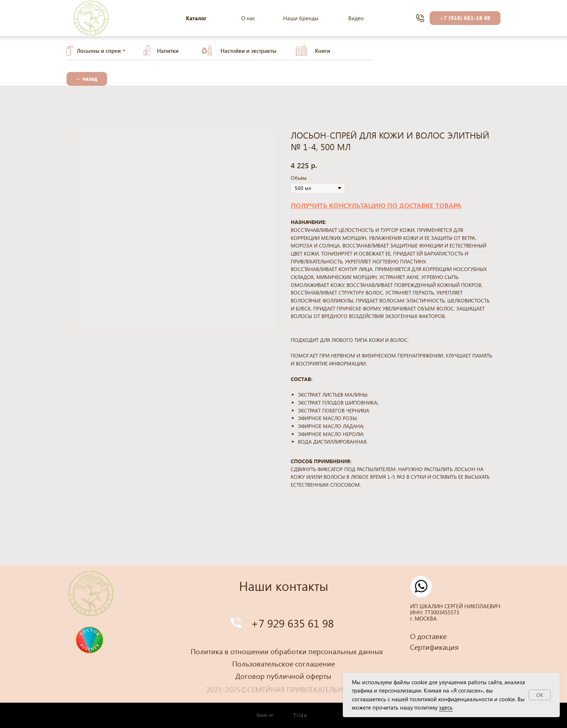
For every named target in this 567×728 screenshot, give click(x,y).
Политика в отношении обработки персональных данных (287, 651)
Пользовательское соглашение (283, 663)
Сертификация (434, 647)
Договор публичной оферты (283, 676)
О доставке (428, 636)
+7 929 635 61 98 (292, 623)
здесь (446, 707)
